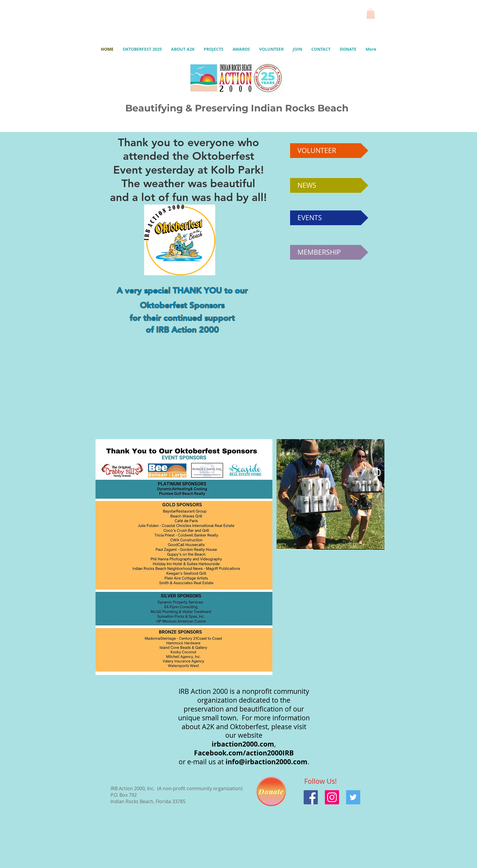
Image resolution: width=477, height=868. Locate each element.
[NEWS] (329, 185)
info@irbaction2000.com (267, 762)
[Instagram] (332, 797)
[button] (371, 14)
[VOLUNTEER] (329, 151)
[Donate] (271, 791)
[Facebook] (311, 797)
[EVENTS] (329, 218)
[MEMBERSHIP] (329, 252)
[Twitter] (353, 797)
